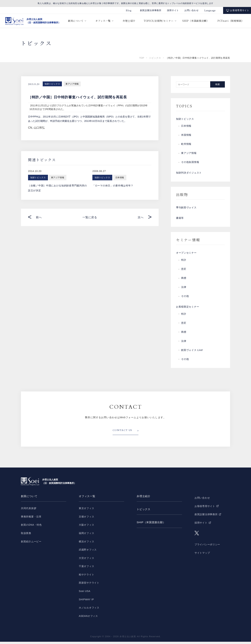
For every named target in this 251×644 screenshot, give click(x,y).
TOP (142, 58)
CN (30, 128)
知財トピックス (52, 84)
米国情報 (186, 136)
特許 (184, 262)
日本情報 (186, 127)
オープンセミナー (186, 255)
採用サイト (173, 10)
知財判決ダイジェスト (189, 174)
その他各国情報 (190, 163)
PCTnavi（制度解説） (231, 21)
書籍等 (180, 219)
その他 (185, 298)
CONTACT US (123, 433)
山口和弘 (39, 128)
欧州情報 (186, 145)
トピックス (155, 58)
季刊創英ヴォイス (186, 209)
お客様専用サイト (240, 10)
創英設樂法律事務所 (151, 10)
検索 (218, 84)
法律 (184, 289)
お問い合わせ (192, 10)
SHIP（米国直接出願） (196, 21)
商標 (184, 280)
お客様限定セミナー (188, 309)
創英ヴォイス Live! (192, 352)
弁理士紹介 (129, 21)
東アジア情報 (72, 84)
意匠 (184, 271)
